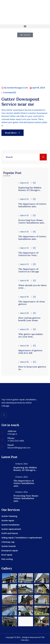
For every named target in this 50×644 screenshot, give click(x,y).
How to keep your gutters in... (32, 368)
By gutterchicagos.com (15, 88)
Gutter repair (8, 521)
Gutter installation (10, 525)
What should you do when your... (32, 287)
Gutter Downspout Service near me (20, 102)
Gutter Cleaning (9, 516)
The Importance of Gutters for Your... (28, 254)
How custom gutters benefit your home (29, 319)
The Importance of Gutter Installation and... (32, 205)
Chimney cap (8, 542)
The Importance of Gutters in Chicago (29, 270)
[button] (25, 26)
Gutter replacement (11, 529)
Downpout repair (10, 551)
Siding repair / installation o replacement (22, 538)
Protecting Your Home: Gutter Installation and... (32, 221)
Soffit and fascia (10, 533)
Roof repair (7, 555)
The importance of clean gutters (32, 303)
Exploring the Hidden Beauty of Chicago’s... (30, 189)
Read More (13, 133)
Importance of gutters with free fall (30, 352)
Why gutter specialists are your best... (31, 335)
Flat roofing (7, 559)
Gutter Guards (9, 546)
